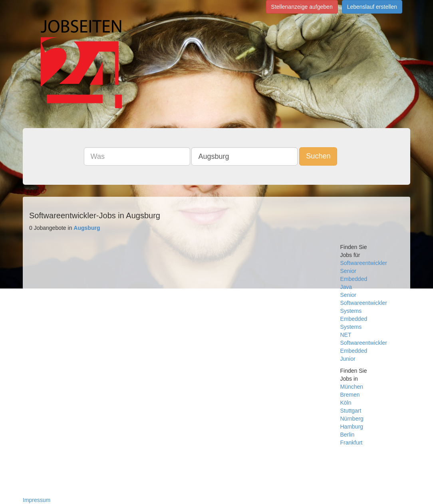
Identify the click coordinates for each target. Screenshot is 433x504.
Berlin (348, 435)
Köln (346, 403)
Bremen (350, 395)
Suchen (318, 156)
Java (346, 287)
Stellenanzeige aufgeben (302, 7)
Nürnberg (352, 419)
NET (346, 335)
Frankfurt (352, 443)
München (352, 387)
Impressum (37, 500)
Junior (348, 359)
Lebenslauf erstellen (372, 7)
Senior (348, 271)
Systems (351, 311)
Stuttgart (351, 411)
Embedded (354, 279)
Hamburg (352, 427)
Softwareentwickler (364, 263)
